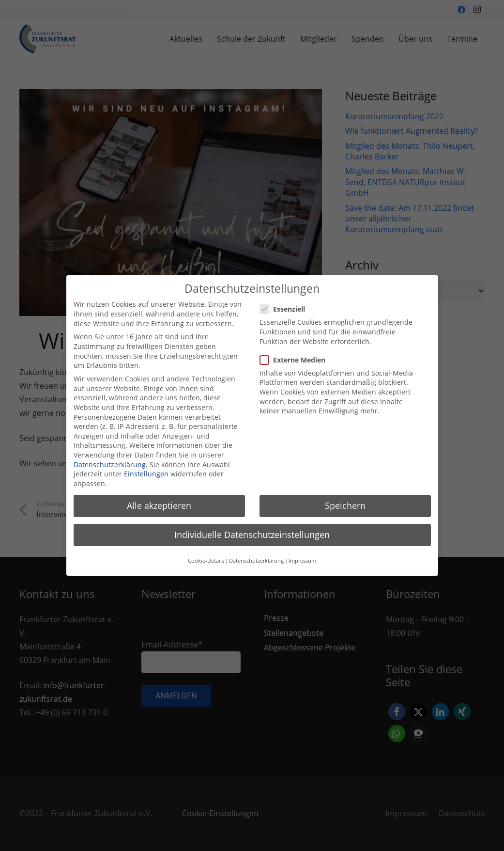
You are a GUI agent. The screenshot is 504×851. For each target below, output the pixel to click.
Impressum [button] (302, 556)
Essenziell (285, 304)
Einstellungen (146, 469)
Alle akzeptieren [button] (159, 501)
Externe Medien (296, 355)
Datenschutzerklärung (110, 459)
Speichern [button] (345, 501)
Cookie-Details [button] (206, 556)
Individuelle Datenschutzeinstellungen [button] (252, 530)
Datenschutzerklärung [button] (256, 556)
